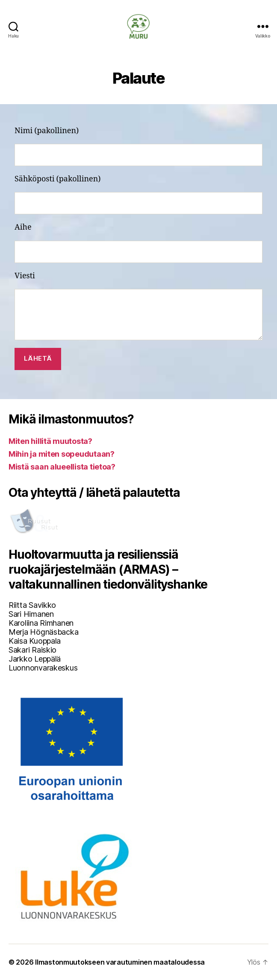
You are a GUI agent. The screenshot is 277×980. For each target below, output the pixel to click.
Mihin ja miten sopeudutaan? (62, 454)
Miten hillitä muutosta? (50, 441)
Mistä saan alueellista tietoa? (62, 467)
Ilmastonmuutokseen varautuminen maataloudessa (120, 962)
